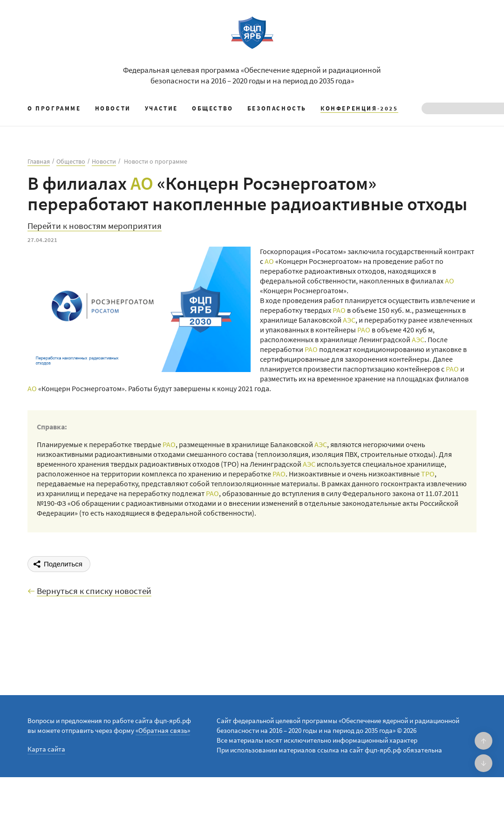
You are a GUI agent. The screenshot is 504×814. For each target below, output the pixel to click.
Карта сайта (46, 749)
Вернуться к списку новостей (94, 591)
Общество (213, 108)
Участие (161, 108)
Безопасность (277, 108)
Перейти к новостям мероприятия (95, 226)
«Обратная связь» (163, 730)
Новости (113, 108)
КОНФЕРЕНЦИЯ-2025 (359, 108)
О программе (54, 108)
